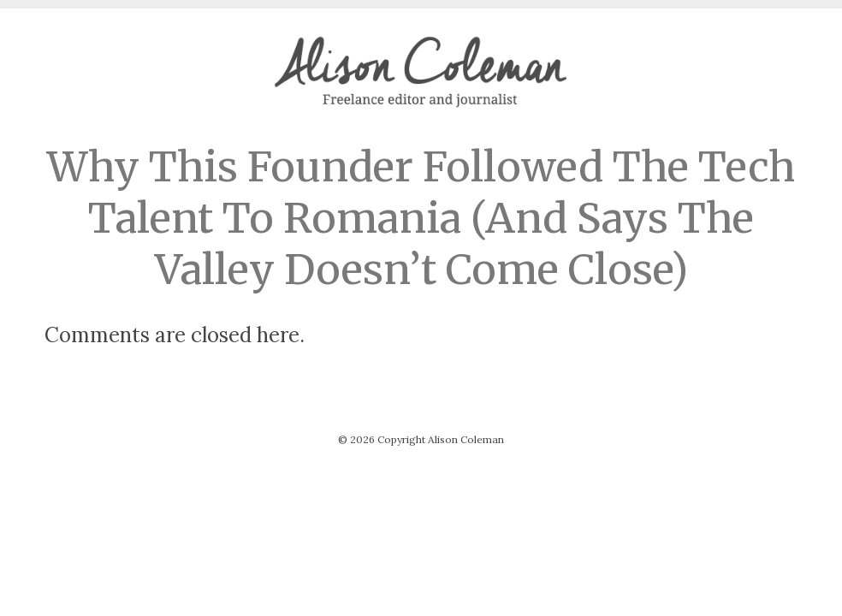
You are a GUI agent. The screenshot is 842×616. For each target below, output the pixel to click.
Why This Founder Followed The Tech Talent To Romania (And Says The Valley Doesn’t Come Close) (421, 218)
